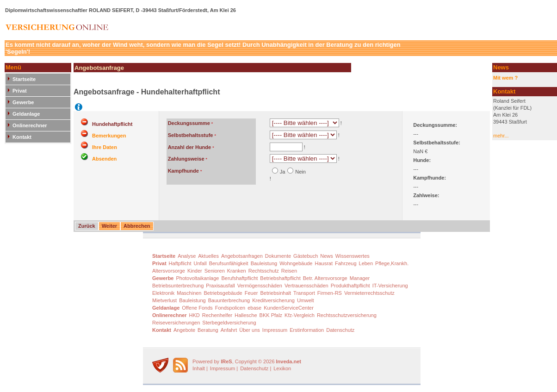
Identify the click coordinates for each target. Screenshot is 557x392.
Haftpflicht (180, 263)
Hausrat (324, 263)
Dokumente (278, 256)
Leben (366, 263)
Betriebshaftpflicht (280, 278)
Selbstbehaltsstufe (191, 135)
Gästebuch (306, 256)
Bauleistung (264, 263)
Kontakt (22, 137)
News (327, 256)
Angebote (184, 330)
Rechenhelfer (217, 315)
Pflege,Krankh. (392, 263)
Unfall (200, 263)
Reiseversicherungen (176, 323)
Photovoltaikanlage (197, 278)
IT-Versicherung (390, 286)
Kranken (237, 271)
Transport (304, 293)
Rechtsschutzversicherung (347, 315)
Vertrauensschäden (306, 286)
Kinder (195, 271)
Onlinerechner (30, 125)
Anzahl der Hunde (190, 147)
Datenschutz (340, 330)
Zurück (87, 226)
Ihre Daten (105, 147)
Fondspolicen (230, 308)
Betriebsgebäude (223, 293)
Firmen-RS (330, 293)
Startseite (24, 79)
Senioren (215, 271)
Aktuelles (208, 256)
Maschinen (189, 293)
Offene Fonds (197, 308)
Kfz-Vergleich (300, 315)
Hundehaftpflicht (112, 124)
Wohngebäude (296, 263)
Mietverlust (164, 300)
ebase (254, 308)
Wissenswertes (353, 256)
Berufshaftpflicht (239, 278)
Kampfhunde (183, 171)
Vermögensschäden (260, 286)
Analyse (187, 256)
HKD (195, 315)
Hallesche (246, 315)
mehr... (501, 136)
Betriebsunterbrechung (178, 286)
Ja (283, 172)
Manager (360, 278)
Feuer (251, 293)
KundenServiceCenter (289, 308)
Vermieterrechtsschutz (369, 293)
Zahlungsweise (186, 159)
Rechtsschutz (264, 271)
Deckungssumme (189, 123)
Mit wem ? (505, 78)
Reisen (289, 271)
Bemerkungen (109, 136)
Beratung (208, 330)
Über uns (250, 330)
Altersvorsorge (169, 271)
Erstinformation (307, 330)
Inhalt (199, 368)
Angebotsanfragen (242, 256)
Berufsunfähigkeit (229, 263)
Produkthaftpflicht (350, 286)
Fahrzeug (346, 263)
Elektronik (163, 293)
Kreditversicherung (273, 300)
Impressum (275, 330)
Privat (20, 91)
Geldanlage (26, 114)
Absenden (104, 159)
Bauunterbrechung (229, 300)
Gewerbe (23, 102)
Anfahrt (229, 330)
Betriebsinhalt (275, 293)
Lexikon (282, 368)
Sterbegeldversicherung (229, 323)
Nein (300, 172)
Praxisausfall (220, 286)
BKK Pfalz (271, 315)
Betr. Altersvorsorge (325, 278)
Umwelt (306, 300)
